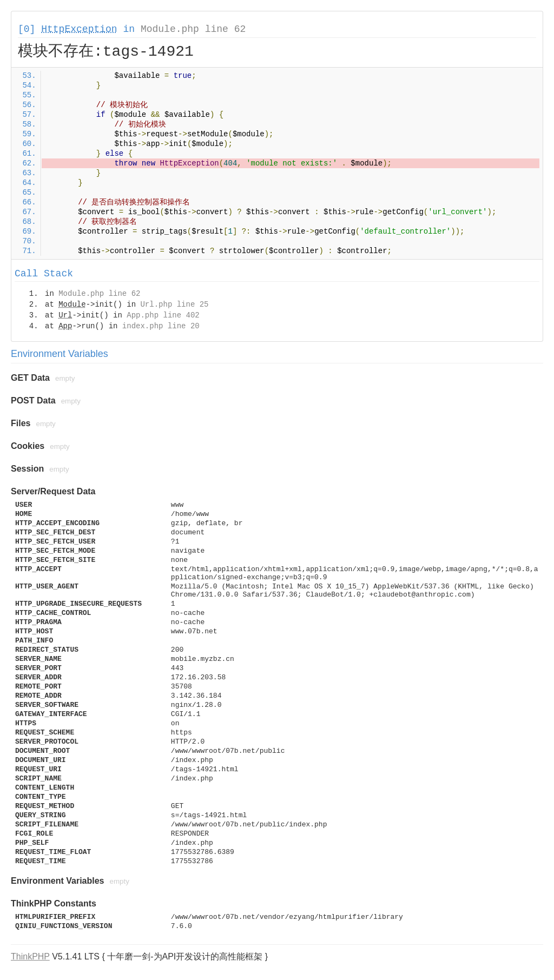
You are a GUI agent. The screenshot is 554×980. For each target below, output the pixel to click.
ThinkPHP (30, 956)
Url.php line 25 (174, 304)
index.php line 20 (161, 326)
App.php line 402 (163, 315)
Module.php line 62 (193, 29)
